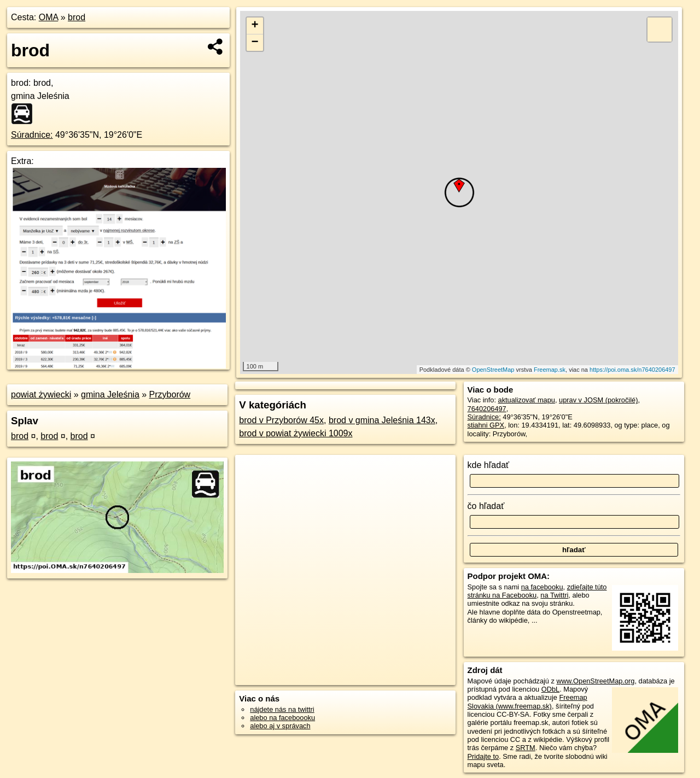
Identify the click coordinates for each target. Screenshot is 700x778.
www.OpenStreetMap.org (595, 681)
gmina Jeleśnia (110, 394)
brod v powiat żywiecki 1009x (296, 433)
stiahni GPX (486, 425)
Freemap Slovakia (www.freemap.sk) (527, 701)
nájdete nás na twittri (282, 709)
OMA (49, 17)
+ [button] (255, 26)
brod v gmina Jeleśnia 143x (382, 420)
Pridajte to (483, 756)
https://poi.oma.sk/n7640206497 (632, 370)
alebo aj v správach (280, 726)
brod (77, 17)
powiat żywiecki (41, 394)
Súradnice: (32, 135)
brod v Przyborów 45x (281, 420)
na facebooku (542, 587)
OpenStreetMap (493, 370)
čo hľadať (486, 506)
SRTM (526, 748)
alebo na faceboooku (282, 718)
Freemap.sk (550, 370)
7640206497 (487, 409)
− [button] (255, 43)
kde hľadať (489, 465)
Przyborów (170, 394)
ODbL (550, 689)
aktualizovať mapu (527, 400)
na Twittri (554, 595)
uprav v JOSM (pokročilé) (598, 400)
